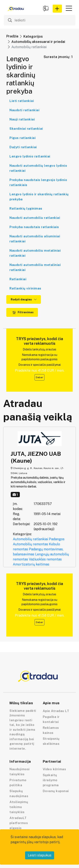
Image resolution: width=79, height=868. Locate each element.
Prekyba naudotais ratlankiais (34, 227)
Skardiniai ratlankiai (26, 129)
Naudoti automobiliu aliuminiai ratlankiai (35, 239)
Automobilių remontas (30, 544)
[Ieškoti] (40, 20)
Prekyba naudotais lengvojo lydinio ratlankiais (38, 182)
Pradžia (12, 36)
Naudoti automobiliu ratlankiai (35, 218)
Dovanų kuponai (56, 791)
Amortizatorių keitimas (31, 564)
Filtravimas (23, 312)
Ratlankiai (18, 279)
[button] (57, 9)
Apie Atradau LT (56, 711)
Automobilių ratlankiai (30, 539)
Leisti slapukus (40, 855)
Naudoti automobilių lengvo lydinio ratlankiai (38, 168)
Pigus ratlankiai (23, 138)
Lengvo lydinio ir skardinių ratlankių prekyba (39, 197)
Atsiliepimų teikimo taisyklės (19, 807)
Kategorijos (33, 36)
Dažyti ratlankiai (23, 147)
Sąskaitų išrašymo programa (51, 780)
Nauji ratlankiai (22, 119)
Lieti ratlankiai (22, 101)
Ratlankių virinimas (25, 288)
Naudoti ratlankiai (24, 110)
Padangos (57, 539)
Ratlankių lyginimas (26, 208)
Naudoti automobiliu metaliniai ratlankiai (35, 253)
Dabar (39, 377)
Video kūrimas (54, 769)
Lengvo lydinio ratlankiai (30, 156)
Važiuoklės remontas (45, 559)
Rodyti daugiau (24, 299)
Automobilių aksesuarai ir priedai (38, 42)
